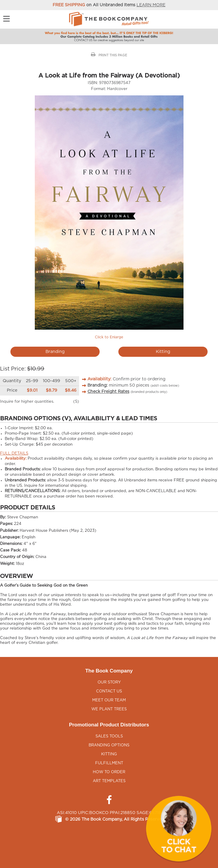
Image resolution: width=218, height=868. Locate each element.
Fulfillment (109, 763)
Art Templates (109, 781)
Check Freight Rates (108, 392)
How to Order (109, 772)
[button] (179, 829)
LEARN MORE (151, 5)
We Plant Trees (109, 709)
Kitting (163, 352)
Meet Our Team (109, 700)
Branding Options (109, 745)
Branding (55, 352)
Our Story (109, 682)
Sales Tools (109, 736)
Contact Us (109, 691)
